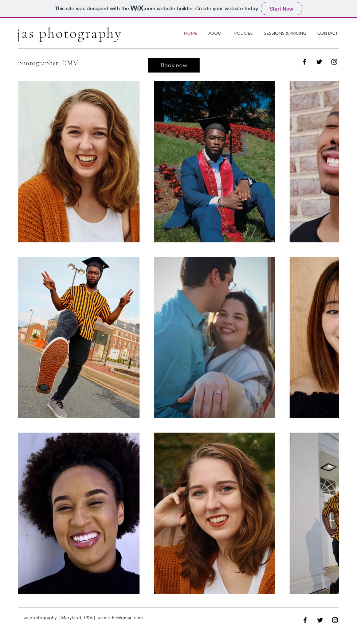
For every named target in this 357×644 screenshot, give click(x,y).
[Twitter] (319, 62)
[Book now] (174, 65)
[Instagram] (334, 62)
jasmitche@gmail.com (120, 618)
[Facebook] (304, 62)
